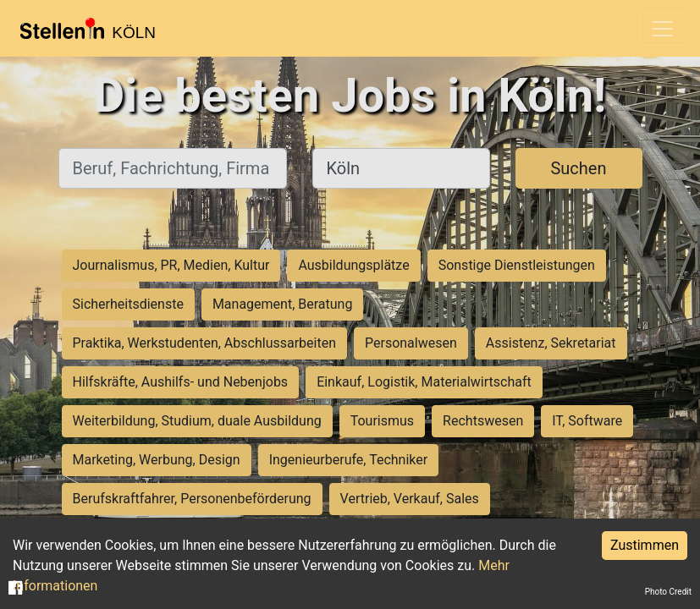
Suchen (578, 168)
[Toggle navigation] (663, 29)
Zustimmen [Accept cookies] (645, 545)
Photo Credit (668, 592)
